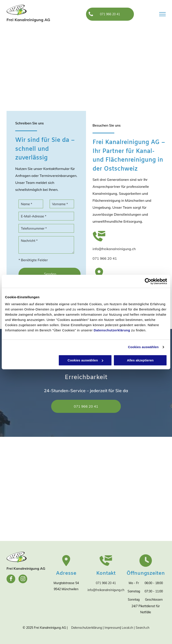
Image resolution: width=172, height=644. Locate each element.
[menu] (162, 14)
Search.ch (142, 628)
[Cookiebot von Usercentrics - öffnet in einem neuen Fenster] (148, 281)
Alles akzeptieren (140, 360)
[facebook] (11, 579)
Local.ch (127, 628)
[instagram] (23, 579)
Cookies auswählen (143, 347)
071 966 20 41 (105, 258)
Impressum (112, 628)
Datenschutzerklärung (112, 330)
